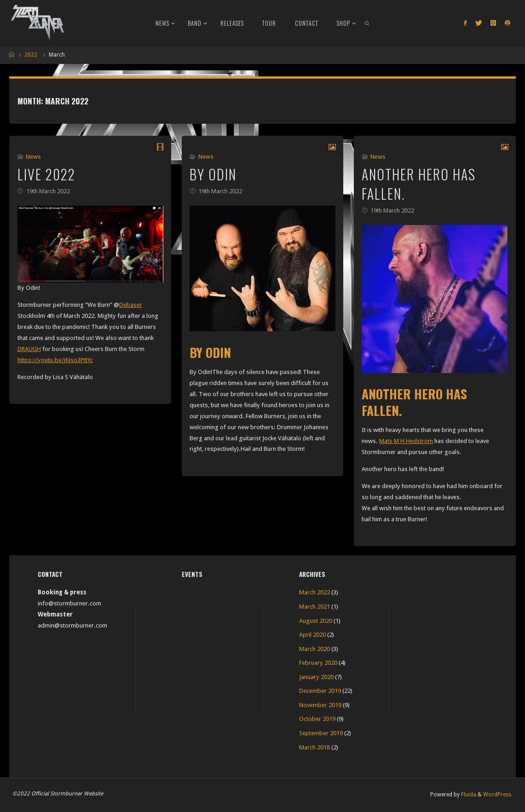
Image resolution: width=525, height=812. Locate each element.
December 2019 (320, 691)
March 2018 (314, 747)
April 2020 (312, 635)
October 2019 (317, 719)
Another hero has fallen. (419, 184)
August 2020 (316, 621)
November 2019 (320, 705)
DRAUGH (29, 349)
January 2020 (316, 677)
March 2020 (314, 649)
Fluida (468, 795)
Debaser (131, 305)
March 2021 (314, 607)
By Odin (213, 174)
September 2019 (321, 733)
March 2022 (314, 592)
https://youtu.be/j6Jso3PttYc (55, 360)
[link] (367, 23)
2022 (31, 55)
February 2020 (318, 663)
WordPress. (498, 795)
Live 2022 (46, 174)
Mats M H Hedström (406, 441)
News (33, 157)
